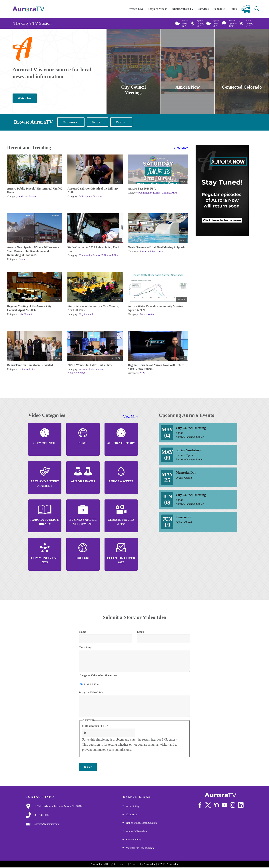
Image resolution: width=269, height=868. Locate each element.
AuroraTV (149, 864)
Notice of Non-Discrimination (141, 823)
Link (87, 685)
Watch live (25, 98)
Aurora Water (147, 314)
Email (140, 632)
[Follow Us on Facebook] (200, 805)
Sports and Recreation (151, 252)
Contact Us (132, 815)
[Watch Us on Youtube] (224, 805)
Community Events (150, 193)
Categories (70, 122)
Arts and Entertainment (92, 369)
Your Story (85, 648)
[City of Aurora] (220, 795)
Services (204, 9)
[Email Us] (47, 824)
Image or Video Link (91, 693)
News (22, 259)
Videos (120, 122)
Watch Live (136, 9)
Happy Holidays (76, 373)
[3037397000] (42, 816)
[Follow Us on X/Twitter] (208, 805)
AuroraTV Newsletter (137, 832)
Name (83, 632)
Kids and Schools (28, 197)
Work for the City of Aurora (140, 848)
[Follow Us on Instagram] (233, 805)
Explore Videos (158, 9)
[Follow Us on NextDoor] (216, 805)
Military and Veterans (91, 197)
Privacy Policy (133, 840)
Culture (166, 193)
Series (96, 122)
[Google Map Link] (59, 807)
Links (233, 9)
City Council (26, 314)
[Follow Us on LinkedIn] (241, 805)
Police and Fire (110, 256)
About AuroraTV (183, 9)
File (96, 685)
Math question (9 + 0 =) (96, 726)
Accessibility (133, 807)
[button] (257, 9)
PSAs (174, 193)
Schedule (219, 9)
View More (181, 148)
